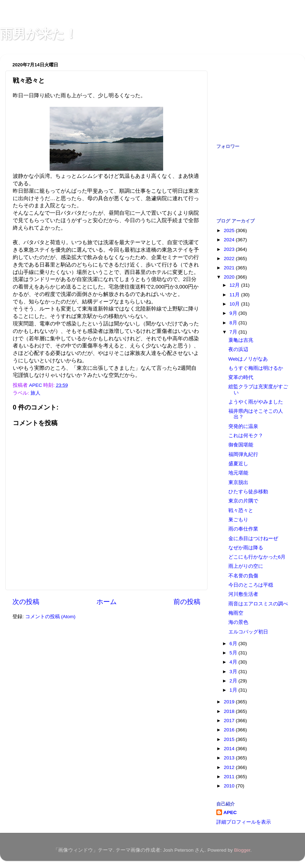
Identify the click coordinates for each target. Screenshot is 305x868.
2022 (230, 259)
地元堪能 (238, 473)
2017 (230, 721)
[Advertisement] (252, 95)
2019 (230, 702)
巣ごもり (238, 520)
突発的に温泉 (243, 426)
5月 (234, 653)
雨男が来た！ (39, 34)
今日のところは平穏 (251, 585)
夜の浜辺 (238, 349)
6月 (234, 644)
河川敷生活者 (243, 594)
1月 (234, 690)
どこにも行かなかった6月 (257, 557)
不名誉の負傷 (243, 576)
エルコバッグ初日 (248, 632)
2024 (230, 240)
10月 (235, 304)
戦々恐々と (241, 510)
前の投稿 (187, 602)
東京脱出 (238, 482)
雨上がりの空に (246, 566)
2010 (230, 786)
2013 (230, 758)
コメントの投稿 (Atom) (50, 617)
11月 (235, 295)
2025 (230, 230)
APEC (230, 812)
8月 (234, 323)
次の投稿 (26, 602)
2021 (230, 268)
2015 (230, 739)
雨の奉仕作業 (243, 529)
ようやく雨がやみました (256, 402)
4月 (234, 662)
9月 (234, 313)
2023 (230, 249)
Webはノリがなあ (248, 359)
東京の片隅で (243, 501)
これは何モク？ (246, 436)
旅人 (35, 393)
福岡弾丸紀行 (243, 454)
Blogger (242, 850)
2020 (230, 277)
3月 (234, 672)
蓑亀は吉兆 (241, 340)
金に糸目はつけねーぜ (253, 539)
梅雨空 (236, 613)
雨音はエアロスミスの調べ (258, 604)
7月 (234, 332)
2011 (230, 777)
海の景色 (238, 622)
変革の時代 (241, 377)
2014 (230, 749)
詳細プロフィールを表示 (244, 822)
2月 (234, 681)
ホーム (107, 602)
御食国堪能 (241, 445)
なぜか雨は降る (246, 548)
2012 (230, 767)
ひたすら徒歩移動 (248, 492)
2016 (230, 730)
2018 (230, 711)
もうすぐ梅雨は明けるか (256, 368)
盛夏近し (238, 464)
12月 (235, 285)
